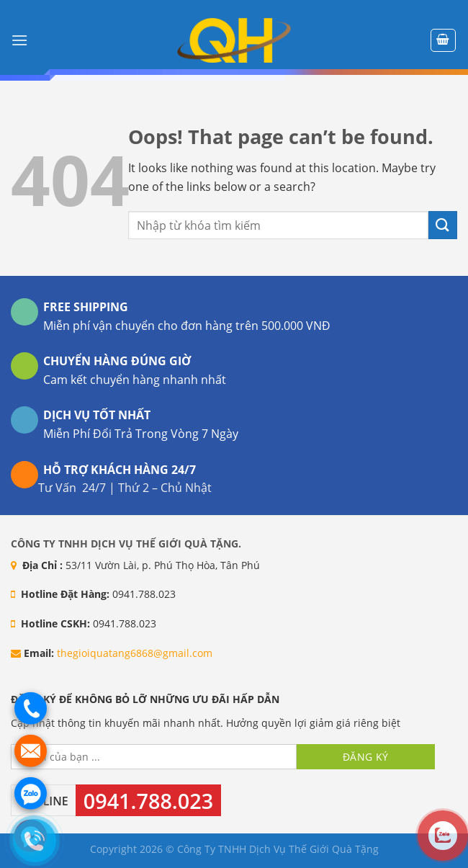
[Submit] (443, 225)
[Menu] (19, 40)
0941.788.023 (148, 801)
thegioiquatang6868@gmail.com (135, 653)
